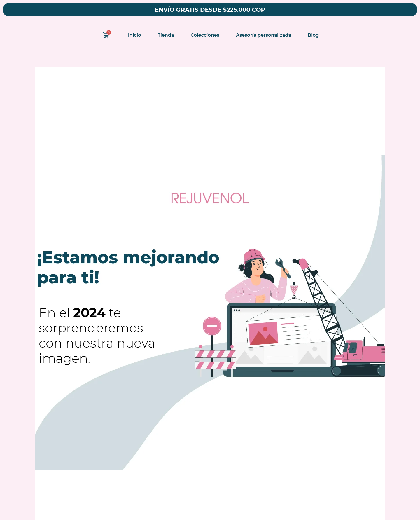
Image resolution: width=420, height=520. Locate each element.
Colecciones (205, 35)
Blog (313, 35)
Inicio (135, 35)
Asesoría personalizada (264, 35)
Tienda (166, 35)
